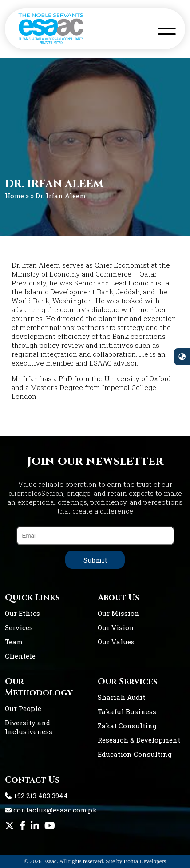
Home (14, 196)
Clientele (20, 656)
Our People (23, 708)
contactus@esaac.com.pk (51, 810)
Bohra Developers (145, 861)
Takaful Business (127, 711)
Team (14, 642)
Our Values (116, 642)
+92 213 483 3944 (36, 796)
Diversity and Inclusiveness (29, 727)
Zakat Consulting (127, 726)
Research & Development (139, 740)
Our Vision (116, 627)
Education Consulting (135, 754)
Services (19, 627)
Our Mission (119, 613)
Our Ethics (22, 613)
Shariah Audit (121, 697)
